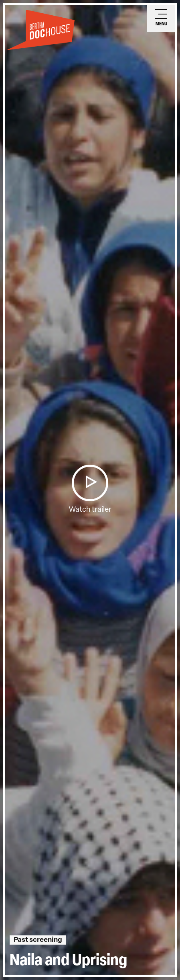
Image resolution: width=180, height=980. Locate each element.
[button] (90, 483)
